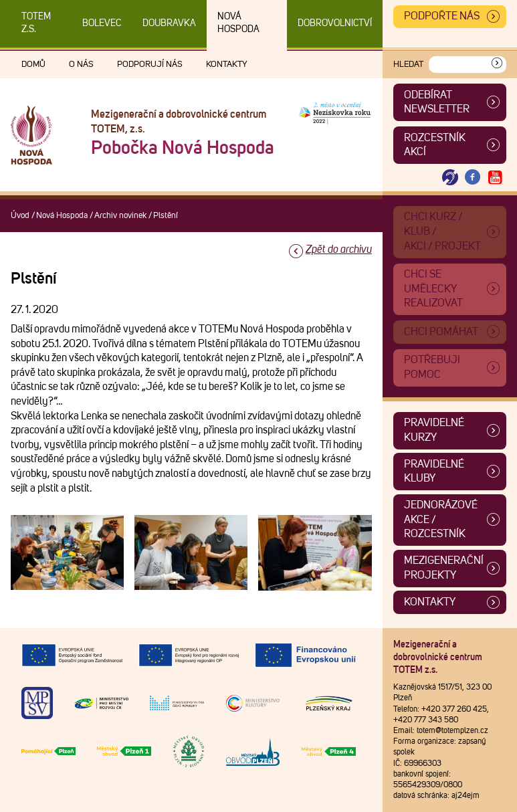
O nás (81, 65)
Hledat (408, 65)
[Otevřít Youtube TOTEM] (495, 178)
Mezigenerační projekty (444, 568)
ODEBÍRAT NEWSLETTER (437, 102)
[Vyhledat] (497, 65)
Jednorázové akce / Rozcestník (441, 519)
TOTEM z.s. (36, 23)
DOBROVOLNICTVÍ (335, 23)
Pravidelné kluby (434, 472)
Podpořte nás (442, 16)
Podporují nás (150, 65)
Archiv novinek (120, 216)
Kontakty (227, 65)
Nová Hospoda (238, 23)
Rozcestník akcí (435, 145)
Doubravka (169, 23)
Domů (33, 65)
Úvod (20, 216)
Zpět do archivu (339, 249)
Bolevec (102, 23)
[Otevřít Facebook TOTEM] (473, 178)
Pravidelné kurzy (434, 430)
